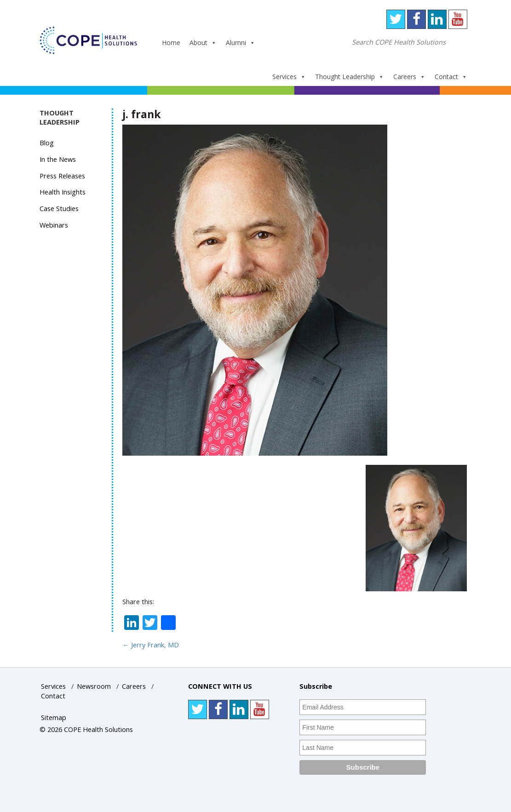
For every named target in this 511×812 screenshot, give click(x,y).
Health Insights (63, 192)
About (203, 43)
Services (289, 77)
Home (171, 43)
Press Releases (62, 176)
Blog (47, 143)
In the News (58, 159)
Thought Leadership (350, 77)
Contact (451, 77)
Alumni (241, 43)
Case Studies (59, 209)
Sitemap (54, 718)
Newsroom (94, 686)
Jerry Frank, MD (151, 645)
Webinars (54, 225)
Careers (409, 77)
